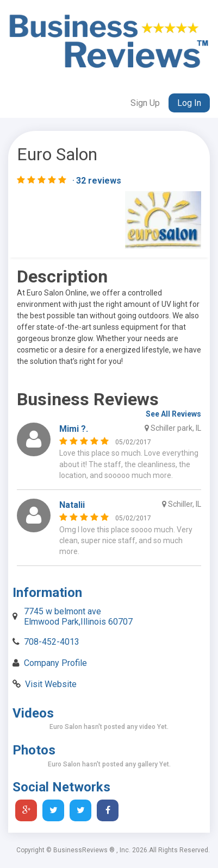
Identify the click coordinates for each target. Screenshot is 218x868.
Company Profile (55, 663)
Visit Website (51, 684)
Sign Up (145, 103)
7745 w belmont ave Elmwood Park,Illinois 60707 (78, 616)
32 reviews (99, 181)
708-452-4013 (52, 642)
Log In (189, 103)
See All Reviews (173, 414)
